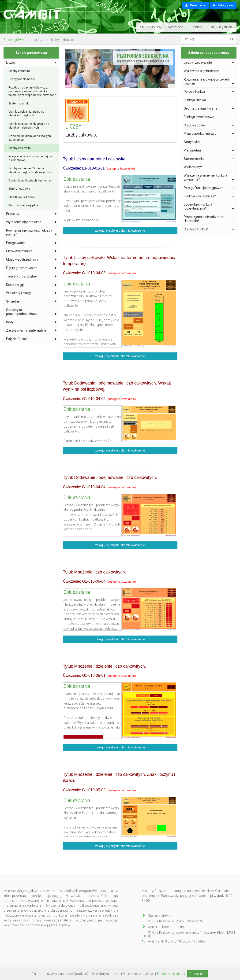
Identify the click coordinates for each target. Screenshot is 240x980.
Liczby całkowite (20, 148)
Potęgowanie (31, 243)
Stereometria (209, 159)
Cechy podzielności (22, 79)
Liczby (32, 63)
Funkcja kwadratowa (209, 117)
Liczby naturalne (19, 71)
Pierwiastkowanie (31, 251)
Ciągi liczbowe (209, 125)
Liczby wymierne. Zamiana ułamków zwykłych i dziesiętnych (30, 170)
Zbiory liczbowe (19, 189)
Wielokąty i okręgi (31, 293)
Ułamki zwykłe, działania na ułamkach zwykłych (26, 113)
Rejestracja (195, 5)
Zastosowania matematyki (31, 331)
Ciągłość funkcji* (209, 229)
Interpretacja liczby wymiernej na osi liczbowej (30, 158)
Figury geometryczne (31, 268)
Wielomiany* (209, 167)
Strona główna (150, 27)
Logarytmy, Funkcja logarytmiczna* (209, 207)
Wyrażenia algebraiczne (31, 222)
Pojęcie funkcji (209, 92)
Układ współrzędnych (31, 260)
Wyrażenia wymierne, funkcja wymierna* (209, 178)
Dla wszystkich (221, 27)
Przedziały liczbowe (22, 197)
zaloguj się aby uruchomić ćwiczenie (120, 231)
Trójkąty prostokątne (31, 276)
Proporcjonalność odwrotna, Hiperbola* (209, 219)
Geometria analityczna (209, 109)
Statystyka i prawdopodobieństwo (31, 312)
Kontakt (197, 27)
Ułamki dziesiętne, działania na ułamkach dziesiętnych (29, 126)
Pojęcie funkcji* (31, 339)
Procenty (31, 214)
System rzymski (19, 103)
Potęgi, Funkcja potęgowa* (209, 188)
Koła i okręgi (31, 285)
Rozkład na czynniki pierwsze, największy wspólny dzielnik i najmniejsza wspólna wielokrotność (32, 91)
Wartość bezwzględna (23, 205)
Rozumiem (197, 974)
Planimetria (209, 150)
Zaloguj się (223, 5)
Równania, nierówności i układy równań (31, 233)
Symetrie (31, 301)
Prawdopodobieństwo (209, 134)
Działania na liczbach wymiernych (31, 180)
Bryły (31, 322)
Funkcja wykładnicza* (209, 196)
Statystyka (209, 142)
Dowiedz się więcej (171, 974)
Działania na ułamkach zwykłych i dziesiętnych (30, 138)
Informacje (176, 27)
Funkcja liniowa (209, 100)
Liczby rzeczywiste (209, 63)
